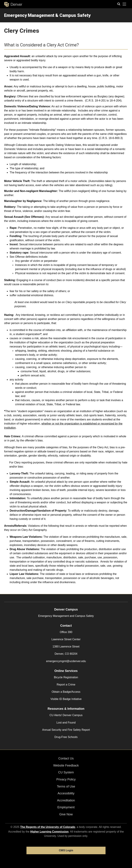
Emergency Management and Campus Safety (66, 616)
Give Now (66, 814)
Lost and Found (66, 723)
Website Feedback (66, 765)
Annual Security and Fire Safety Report (66, 730)
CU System (66, 772)
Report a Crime (66, 685)
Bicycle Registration (66, 677)
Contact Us (66, 758)
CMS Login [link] (66, 850)
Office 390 (66, 632)
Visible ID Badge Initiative (66, 699)
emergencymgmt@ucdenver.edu (66, 661)
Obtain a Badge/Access (66, 692)
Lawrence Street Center (66, 639)
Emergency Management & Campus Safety (47, 15)
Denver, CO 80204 (66, 654)
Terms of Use (66, 786)
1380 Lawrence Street (66, 647)
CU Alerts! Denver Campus (66, 715)
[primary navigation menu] (124, 4)
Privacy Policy (66, 779)
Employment (66, 807)
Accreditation (66, 800)
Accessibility (66, 793)
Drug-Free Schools (66, 737)
